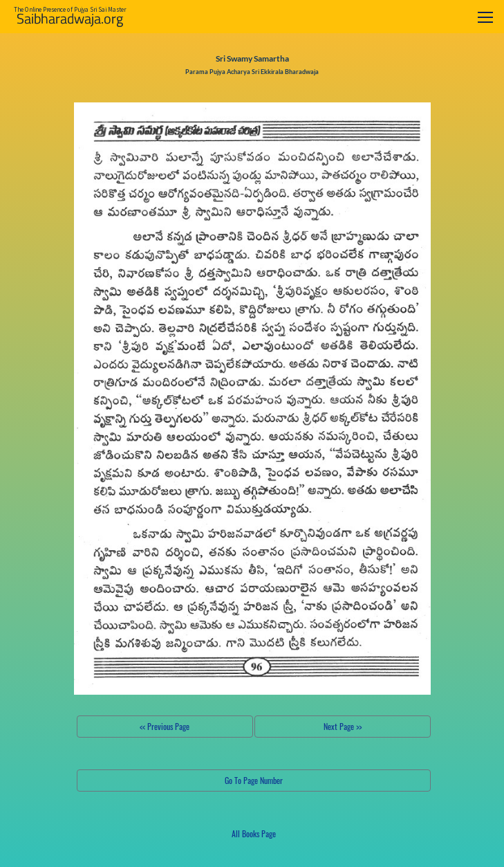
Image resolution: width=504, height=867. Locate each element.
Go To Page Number (254, 780)
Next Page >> (343, 726)
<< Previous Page (165, 726)
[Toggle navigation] (485, 17)
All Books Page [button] (254, 833)
